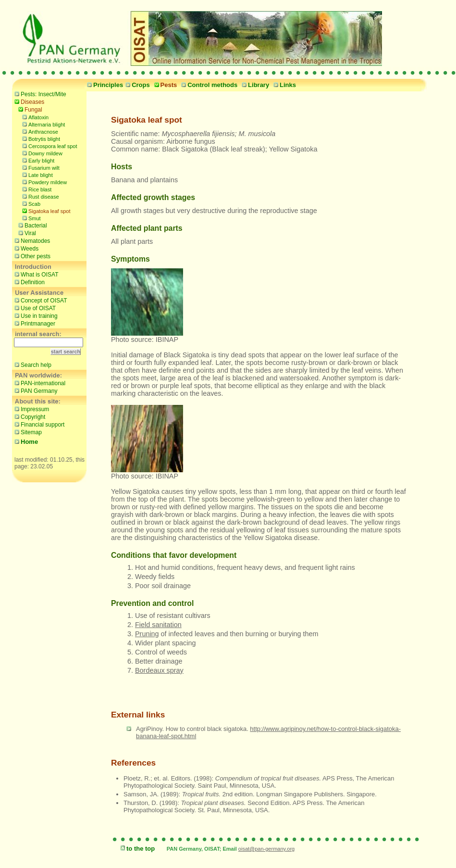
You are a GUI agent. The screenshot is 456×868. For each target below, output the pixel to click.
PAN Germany (35, 390)
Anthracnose (39, 131)
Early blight (37, 160)
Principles (104, 85)
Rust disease (39, 196)
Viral (26, 233)
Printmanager (34, 323)
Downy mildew (41, 153)
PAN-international (39, 383)
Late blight (36, 174)
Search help (32, 365)
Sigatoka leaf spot (45, 210)
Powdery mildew (43, 182)
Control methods (208, 85)
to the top (136, 849)
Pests (165, 85)
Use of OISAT (34, 308)
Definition (28, 282)
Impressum (31, 409)
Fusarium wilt (40, 167)
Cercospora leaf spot (49, 145)
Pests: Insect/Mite (39, 94)
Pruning (147, 634)
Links (283, 85)
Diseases (28, 101)
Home (25, 442)
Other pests (31, 256)
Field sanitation (158, 625)
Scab (30, 203)
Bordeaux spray (159, 670)
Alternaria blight (42, 124)
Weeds (25, 248)
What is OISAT (35, 274)
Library (254, 85)
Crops (136, 85)
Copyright (29, 416)
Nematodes (31, 240)
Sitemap (27, 432)
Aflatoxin (34, 117)
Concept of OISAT (40, 300)
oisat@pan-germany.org (266, 849)
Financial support (38, 424)
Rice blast (36, 189)
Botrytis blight (40, 138)
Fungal (29, 109)
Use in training (35, 315)
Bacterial (31, 225)
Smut (30, 218)
